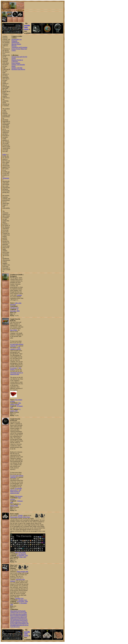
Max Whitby (14, 330)
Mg (25, 611)
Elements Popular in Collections (17, 61)
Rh (23, 616)
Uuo (19, 627)
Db (11, 625)
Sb (15, 617)
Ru (21, 616)
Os (20, 620)
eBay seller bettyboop (16, 304)
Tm (26, 619)
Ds (19, 625)
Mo (18, 616)
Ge (20, 614)
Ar (16, 613)
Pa (24, 622)
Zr (15, 616)
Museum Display (16, 44)
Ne (21, 611)
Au (24, 620)
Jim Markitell (22, 554)
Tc (20, 616)
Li (13, 611)
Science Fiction (16, 49)
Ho (23, 619)
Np (27, 622)
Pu (11, 624)
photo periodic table (23, 572)
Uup (11, 627)
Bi (12, 622)
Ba (22, 617)
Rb (11, 616)
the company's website (15, 348)
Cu (15, 614)
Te (17, 617)
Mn (26, 613)
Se (23, 614)
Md (23, 624)
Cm (15, 624)
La (23, 617)
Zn (17, 614)
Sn (14, 617)
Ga (19, 614)
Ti (22, 613)
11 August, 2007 (15, 410)
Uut (25, 625)
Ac (21, 622)
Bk (17, 624)
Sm (15, 619)
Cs (20, 617)
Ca (19, 613)
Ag (26, 616)
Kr (26, 614)
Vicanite (20, 515)
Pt (22, 620)
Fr (18, 622)
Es (20, 624)
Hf (14, 620)
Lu (13, 620)
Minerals (14, 46)
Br (25, 614)
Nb (16, 616)
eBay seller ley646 (20, 552)
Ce (25, 617)
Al (11, 613)
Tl (27, 620)
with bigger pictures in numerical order (17, 373)
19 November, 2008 (22, 601)
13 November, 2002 (15, 310)
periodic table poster (27, 27)
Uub (23, 625)
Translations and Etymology (19, 47)
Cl (15, 613)
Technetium (6, 178)
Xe (19, 617)
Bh (14, 625)
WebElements (15, 43)
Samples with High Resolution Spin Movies (18, 69)
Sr (12, 616)
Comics (14, 50)
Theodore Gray (14, 308)
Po (14, 622)
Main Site (24, 49)
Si (12, 613)
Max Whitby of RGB (16, 404)
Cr (24, 613)
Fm (21, 624)
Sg (13, 625)
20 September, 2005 (22, 555)
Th (23, 622)
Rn (17, 622)
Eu (16, 619)
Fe (11, 614)
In (12, 617)
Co (12, 614)
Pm (13, 619)
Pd (24, 616)
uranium (19, 295)
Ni (14, 614)
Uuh (14, 627)
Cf (18, 624)
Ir (21, 620)
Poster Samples (16, 63)
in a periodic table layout (16, 489)
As (22, 614)
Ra (20, 622)
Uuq (27, 625)
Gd (18, 619)
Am (13, 624)
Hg (25, 620)
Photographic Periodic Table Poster (20, 517)
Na (23, 611)
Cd (11, 617)
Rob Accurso (19, 496)
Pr (26, 617)
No (25, 624)
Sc (20, 613)
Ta (16, 620)
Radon (4, 154)
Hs (16, 625)
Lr (26, 624)
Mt (17, 625)
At (15, 622)
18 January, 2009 (15, 505)
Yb (11, 620)
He (12, 611)
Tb (20, 619)
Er (25, 619)
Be (15, 611)
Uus (16, 627)
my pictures (13, 368)
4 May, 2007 (23, 557)
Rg (21, 625)
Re (18, 620)
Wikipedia (14, 41)
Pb (11, 622)
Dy (21, 619)
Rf (28, 624)
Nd (11, 619)
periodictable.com (17, 39)
